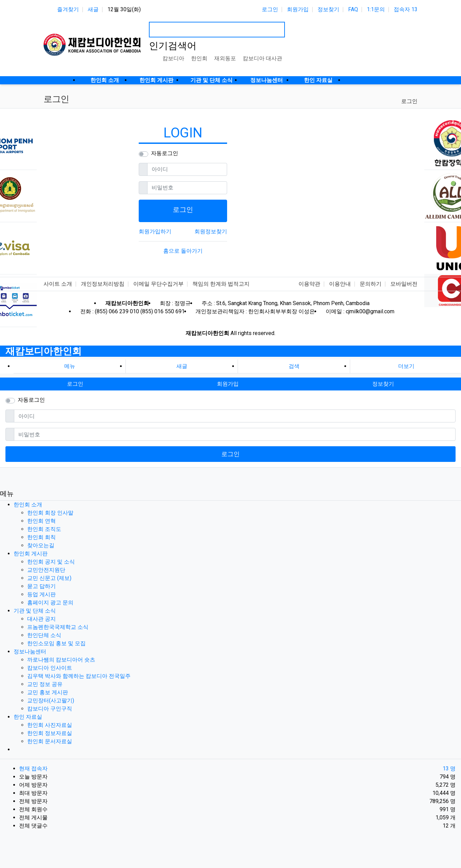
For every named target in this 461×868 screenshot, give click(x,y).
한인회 (199, 58)
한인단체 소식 (44, 635)
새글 (93, 9)
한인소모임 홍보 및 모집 (56, 643)
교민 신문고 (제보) (49, 578)
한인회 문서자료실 (50, 741)
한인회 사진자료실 (50, 725)
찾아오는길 (41, 545)
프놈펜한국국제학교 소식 (58, 627)
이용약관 (309, 284)
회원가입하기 (155, 231)
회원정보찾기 (211, 231)
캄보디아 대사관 (262, 58)
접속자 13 (406, 9)
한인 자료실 (28, 717)
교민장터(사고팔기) (51, 700)
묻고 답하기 (41, 586)
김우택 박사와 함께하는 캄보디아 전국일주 (79, 676)
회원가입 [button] (228, 384)
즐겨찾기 (68, 9)
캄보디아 (173, 58)
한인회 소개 (28, 505)
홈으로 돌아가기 (183, 251)
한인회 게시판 (31, 554)
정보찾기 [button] (383, 384)
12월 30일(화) (124, 9)
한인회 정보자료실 (50, 733)
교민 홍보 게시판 (48, 692)
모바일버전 (404, 284)
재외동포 (225, 58)
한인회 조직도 (44, 529)
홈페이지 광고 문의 (50, 603)
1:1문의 (376, 9)
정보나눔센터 (30, 652)
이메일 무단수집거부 (158, 284)
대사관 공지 (41, 619)
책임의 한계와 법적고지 (221, 284)
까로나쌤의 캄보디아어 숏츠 (61, 660)
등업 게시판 (41, 594)
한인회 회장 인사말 (50, 513)
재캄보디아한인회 (44, 351)
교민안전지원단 (46, 570)
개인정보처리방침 (103, 284)
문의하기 (371, 284)
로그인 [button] (75, 384)
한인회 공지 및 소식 (51, 562)
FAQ (353, 9)
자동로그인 (165, 153)
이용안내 (340, 284)
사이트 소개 (58, 284)
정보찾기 (328, 9)
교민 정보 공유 (45, 684)
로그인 (270, 9)
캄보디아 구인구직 (50, 709)
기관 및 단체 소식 (35, 611)
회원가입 (298, 9)
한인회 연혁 (41, 521)
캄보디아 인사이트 (50, 668)
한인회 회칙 (41, 537)
